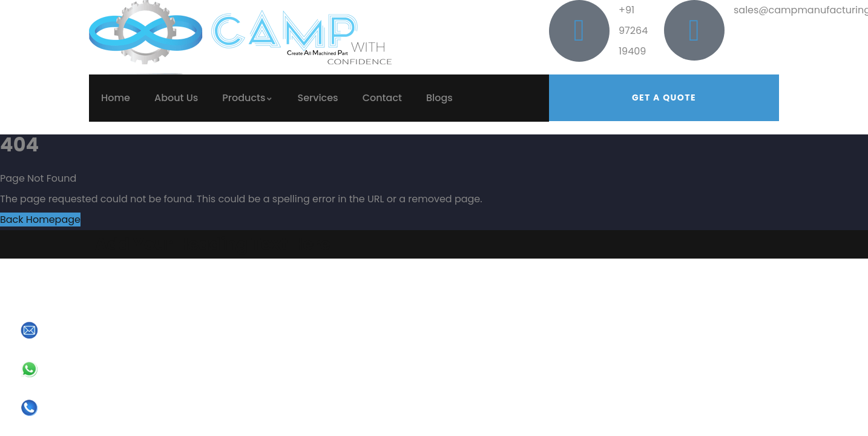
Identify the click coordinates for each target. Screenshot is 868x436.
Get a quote (664, 97)
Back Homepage (40, 220)
